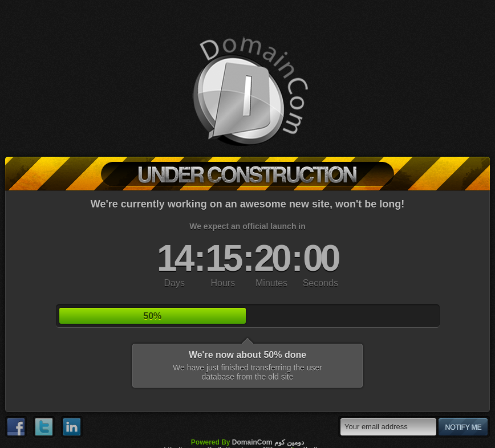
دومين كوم (289, 442)
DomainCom (252, 442)
